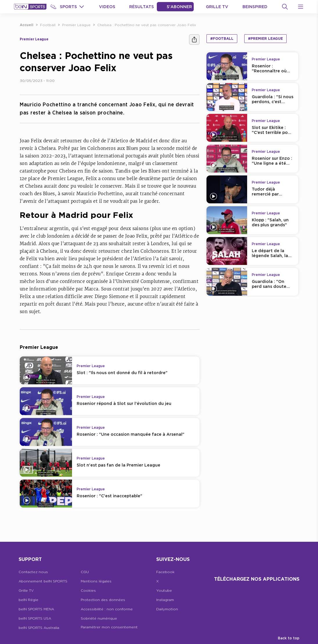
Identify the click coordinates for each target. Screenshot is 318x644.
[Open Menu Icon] (301, 7)
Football (48, 25)
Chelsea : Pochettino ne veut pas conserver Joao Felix (147, 25)
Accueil (27, 25)
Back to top (289, 638)
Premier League (76, 25)
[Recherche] (285, 7)
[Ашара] (194, 40)
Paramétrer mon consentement (109, 627)
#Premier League (265, 38)
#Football (222, 38)
